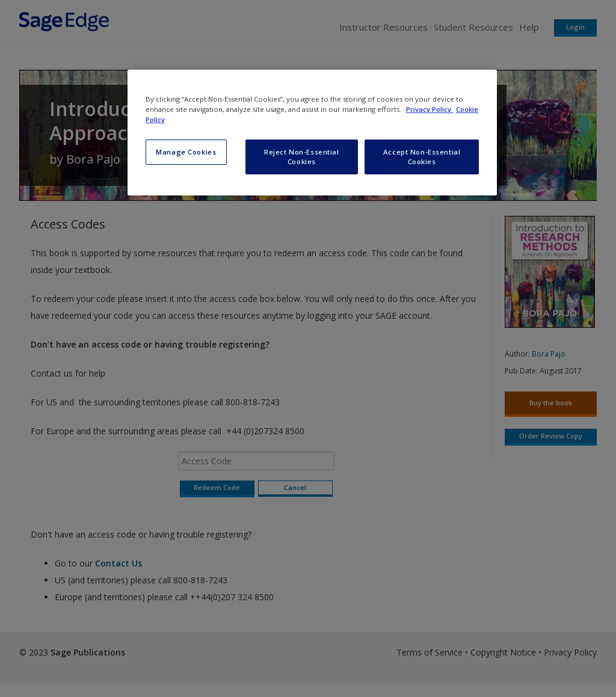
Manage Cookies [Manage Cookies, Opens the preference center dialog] (186, 152)
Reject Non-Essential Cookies (301, 157)
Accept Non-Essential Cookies (422, 157)
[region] (312, 133)
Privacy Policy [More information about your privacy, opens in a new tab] (430, 109)
